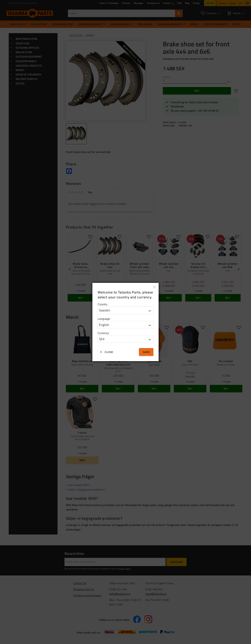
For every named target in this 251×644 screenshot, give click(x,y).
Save (146, 352)
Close (109, 352)
